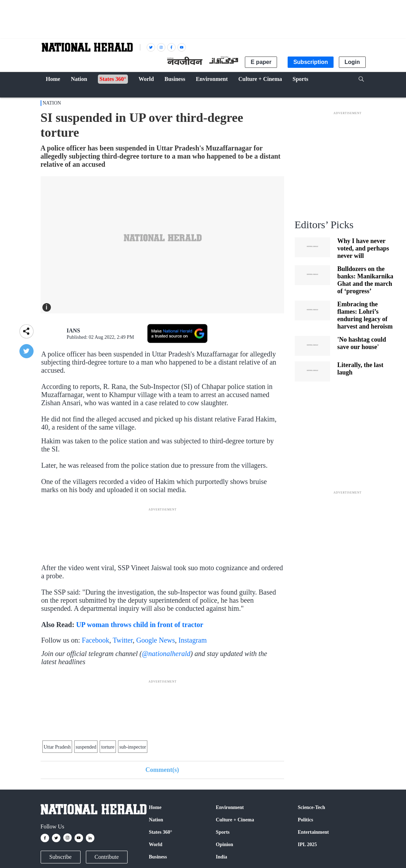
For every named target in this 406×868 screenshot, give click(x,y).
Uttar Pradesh (57, 747)
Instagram (193, 640)
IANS (73, 330)
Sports (223, 832)
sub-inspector (133, 747)
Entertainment (313, 832)
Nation (52, 103)
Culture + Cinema (235, 820)
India (222, 857)
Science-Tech (311, 807)
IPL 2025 (307, 845)
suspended (86, 747)
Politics (306, 820)
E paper (261, 62)
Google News (156, 640)
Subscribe (61, 857)
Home (155, 807)
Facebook (96, 640)
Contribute (107, 857)
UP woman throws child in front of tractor (140, 625)
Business (158, 857)
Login (352, 62)
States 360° (160, 832)
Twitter (123, 640)
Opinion (225, 845)
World (155, 845)
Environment (230, 807)
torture (108, 747)
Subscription (311, 62)
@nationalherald (166, 654)
